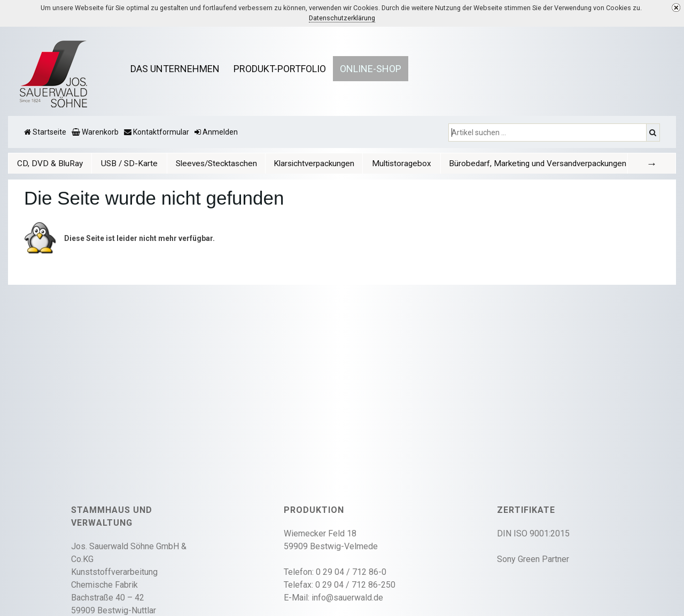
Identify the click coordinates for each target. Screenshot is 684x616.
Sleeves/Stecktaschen (216, 163)
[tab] (50, 163)
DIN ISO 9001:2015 (533, 533)
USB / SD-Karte (129, 163)
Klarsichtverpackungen (314, 163)
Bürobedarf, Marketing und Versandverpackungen (538, 163)
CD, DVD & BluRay (50, 163)
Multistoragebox (402, 163)
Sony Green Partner (533, 559)
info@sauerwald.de (347, 598)
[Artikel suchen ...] (549, 132)
